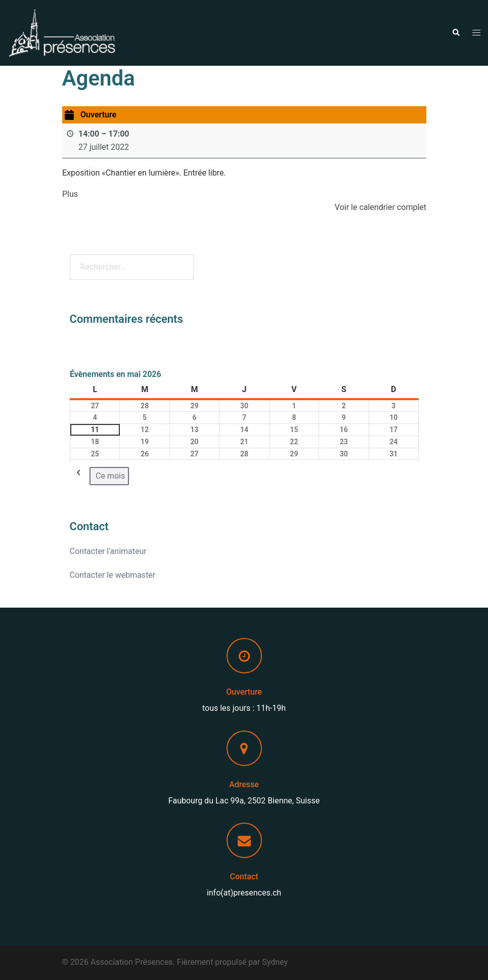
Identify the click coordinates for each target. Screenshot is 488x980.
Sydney (275, 962)
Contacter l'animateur (108, 551)
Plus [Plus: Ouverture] (70, 194)
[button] (456, 33)
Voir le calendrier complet (380, 207)
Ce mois (110, 476)
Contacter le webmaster (113, 575)
